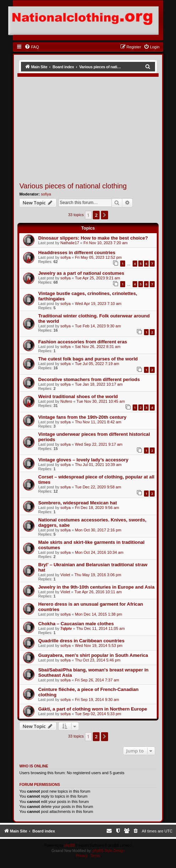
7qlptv (66, 628)
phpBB (70, 845)
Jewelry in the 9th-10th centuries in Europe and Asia (96, 587)
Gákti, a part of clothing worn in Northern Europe (92, 709)
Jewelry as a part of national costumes (81, 273)
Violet (65, 575)
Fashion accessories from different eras (82, 342)
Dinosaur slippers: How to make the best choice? (93, 238)
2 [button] (96, 215)
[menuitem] (32, 47)
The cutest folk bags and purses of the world (88, 359)
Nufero (66, 401)
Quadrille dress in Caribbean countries (81, 641)
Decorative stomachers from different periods (89, 379)
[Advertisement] (97, 128)
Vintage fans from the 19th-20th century (82, 417)
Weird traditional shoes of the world (78, 397)
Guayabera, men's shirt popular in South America (93, 655)
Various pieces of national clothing (73, 186)
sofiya (46, 194)
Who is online (34, 766)
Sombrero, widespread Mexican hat (77, 503)
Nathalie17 (70, 243)
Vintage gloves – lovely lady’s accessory (83, 460)
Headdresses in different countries (77, 253)
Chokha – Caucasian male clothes (76, 624)
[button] (105, 215)
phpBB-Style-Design (108, 851)
